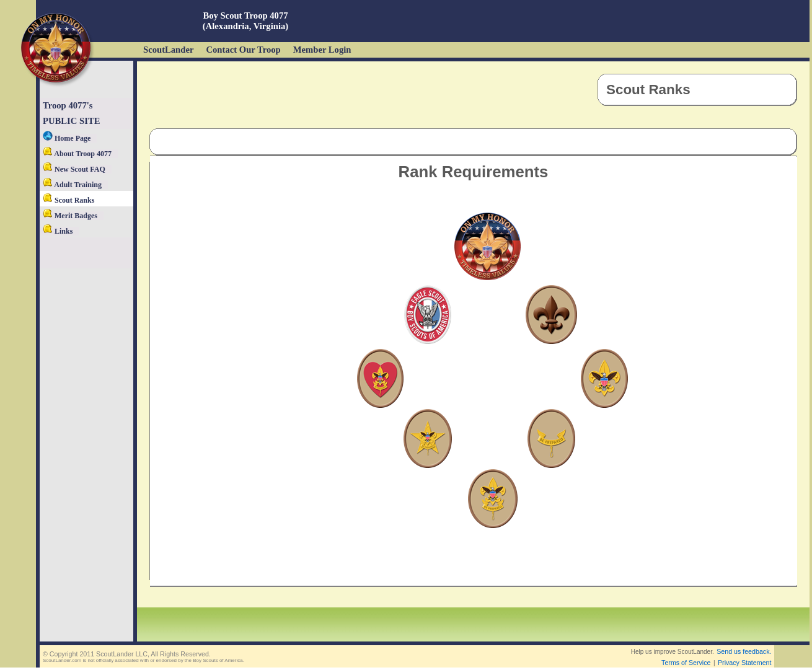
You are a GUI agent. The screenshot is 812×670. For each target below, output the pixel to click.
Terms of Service (686, 663)
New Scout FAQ (74, 169)
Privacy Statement (744, 663)
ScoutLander (168, 50)
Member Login (322, 50)
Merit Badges (70, 216)
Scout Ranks (68, 200)
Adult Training (72, 185)
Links (58, 231)
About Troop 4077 (77, 154)
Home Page (67, 138)
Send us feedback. (744, 651)
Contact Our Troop (243, 50)
